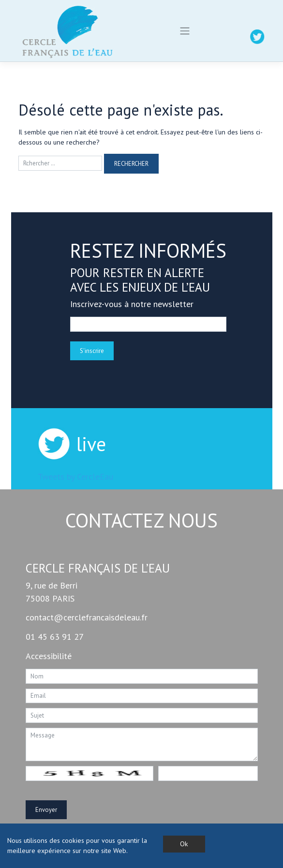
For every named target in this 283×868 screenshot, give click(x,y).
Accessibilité (49, 656)
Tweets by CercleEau (75, 477)
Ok (184, 844)
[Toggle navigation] (185, 31)
